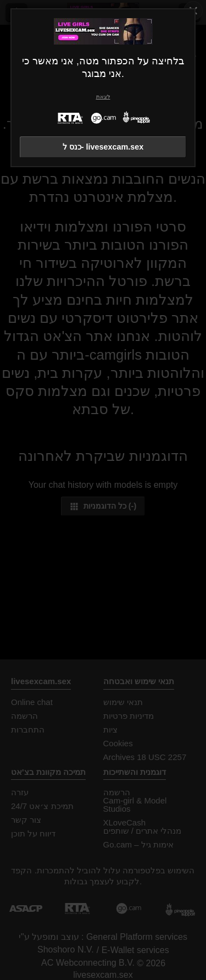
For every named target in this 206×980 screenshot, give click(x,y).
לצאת (103, 97)
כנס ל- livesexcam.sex (103, 147)
